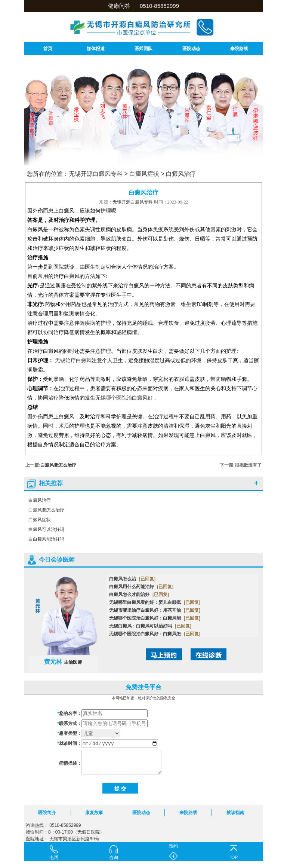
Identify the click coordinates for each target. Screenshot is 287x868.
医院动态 (191, 49)
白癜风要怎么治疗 (58, 465)
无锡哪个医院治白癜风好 (124, 398)
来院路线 (239, 49)
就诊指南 (235, 813)
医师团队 (143, 49)
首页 (48, 49)
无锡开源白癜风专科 (96, 174)
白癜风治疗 (181, 174)
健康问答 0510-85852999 (143, 6)
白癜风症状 (144, 174)
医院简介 (47, 813)
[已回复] (147, 579)
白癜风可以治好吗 (46, 529)
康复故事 (94, 813)
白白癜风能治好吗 (46, 539)
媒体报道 (96, 49)
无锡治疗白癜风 (73, 360)
